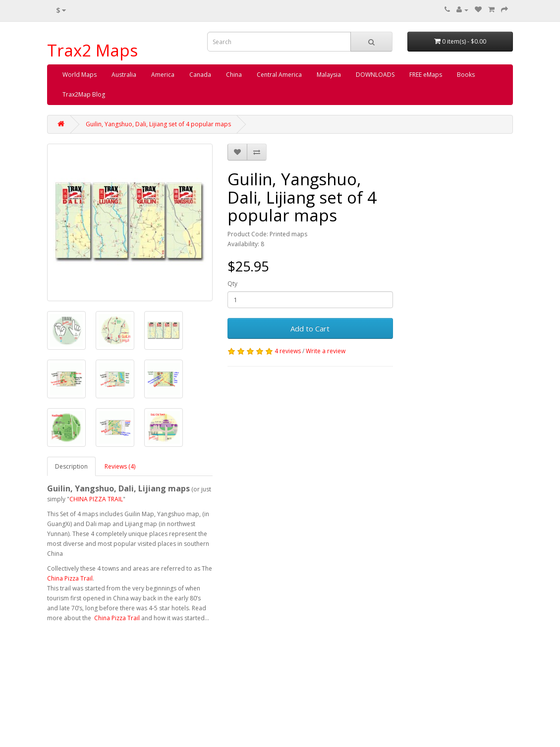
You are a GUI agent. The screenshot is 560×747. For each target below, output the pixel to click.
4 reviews (288, 351)
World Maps (80, 75)
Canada (200, 75)
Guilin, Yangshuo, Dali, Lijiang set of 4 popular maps (158, 124)
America (163, 75)
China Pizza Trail (70, 578)
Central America (279, 75)
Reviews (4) (120, 466)
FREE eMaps (426, 75)
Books (466, 75)
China (234, 75)
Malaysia (329, 75)
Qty (232, 284)
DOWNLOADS (375, 75)
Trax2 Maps (92, 50)
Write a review (326, 351)
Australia (124, 75)
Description (71, 466)
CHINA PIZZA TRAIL (96, 499)
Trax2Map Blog (84, 94)
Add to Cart (310, 328)
